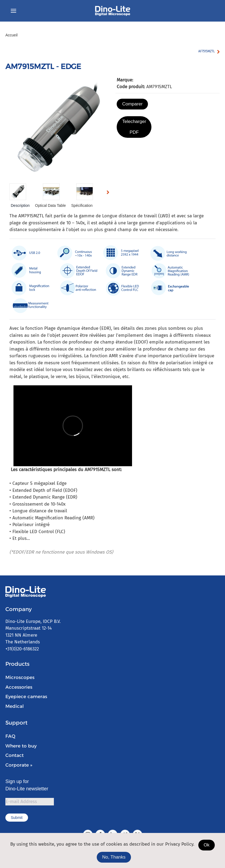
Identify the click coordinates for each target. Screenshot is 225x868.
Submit (17, 818)
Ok (207, 845)
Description (20, 205)
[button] (13, 11)
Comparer (132, 104)
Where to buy (21, 746)
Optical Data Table (50, 205)
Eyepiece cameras (26, 697)
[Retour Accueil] (113, 11)
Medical (15, 706)
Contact (15, 755)
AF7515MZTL (207, 51)
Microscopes (20, 677)
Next (109, 193)
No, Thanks (114, 857)
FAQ (10, 736)
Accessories (19, 687)
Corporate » (19, 765)
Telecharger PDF (134, 127)
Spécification (82, 205)
